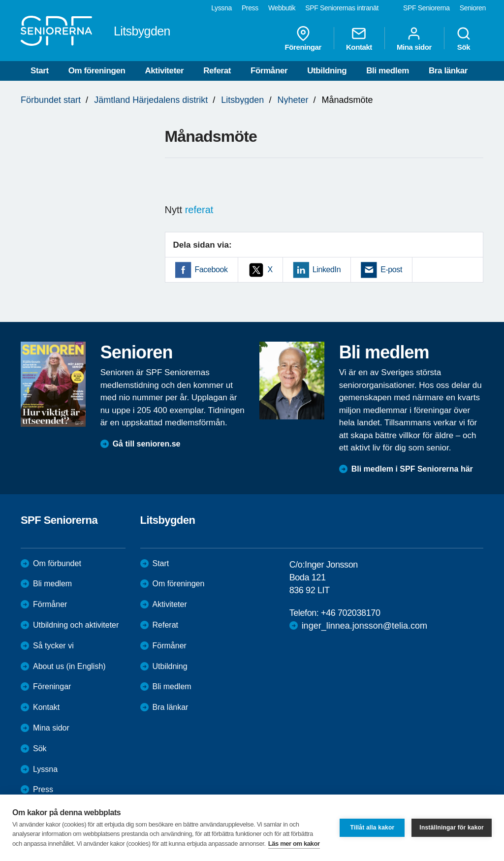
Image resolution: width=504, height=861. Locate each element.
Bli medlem (388, 71)
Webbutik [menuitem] (282, 8)
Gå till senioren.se (147, 444)
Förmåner (269, 71)
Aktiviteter (164, 71)
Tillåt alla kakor (372, 828)
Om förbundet (57, 563)
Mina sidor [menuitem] (414, 38)
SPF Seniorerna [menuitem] (426, 8)
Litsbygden (242, 100)
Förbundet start (51, 100)
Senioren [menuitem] (473, 8)
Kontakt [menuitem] (359, 38)
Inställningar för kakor (452, 828)
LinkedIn (327, 270)
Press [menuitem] (250, 8)
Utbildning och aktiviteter (76, 625)
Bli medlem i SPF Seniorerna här (412, 469)
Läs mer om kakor (294, 844)
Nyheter (293, 100)
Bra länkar (448, 71)
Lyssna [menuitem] (221, 8)
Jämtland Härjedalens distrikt (151, 100)
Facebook (211, 270)
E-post (391, 270)
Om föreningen (97, 71)
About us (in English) (69, 666)
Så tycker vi (53, 646)
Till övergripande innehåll (0, 0)
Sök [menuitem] (464, 38)
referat (199, 210)
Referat (217, 71)
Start (40, 71)
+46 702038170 (350, 613)
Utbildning (327, 71)
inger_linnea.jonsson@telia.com (364, 626)
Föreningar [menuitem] (303, 38)
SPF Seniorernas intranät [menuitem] (342, 8)
